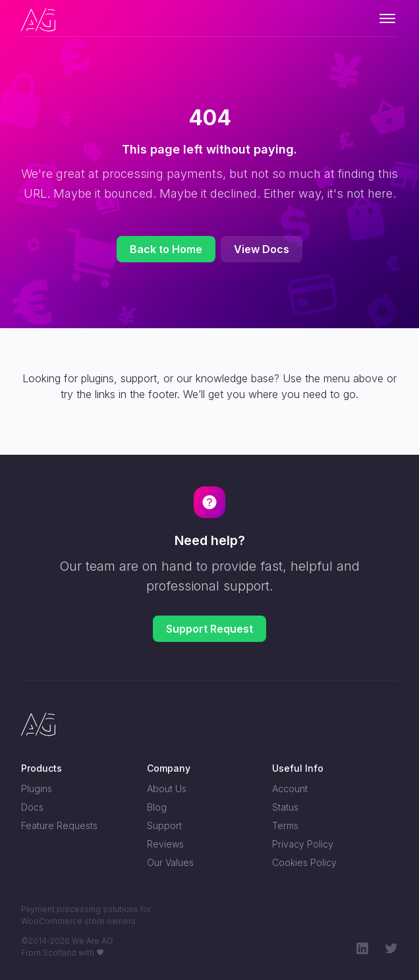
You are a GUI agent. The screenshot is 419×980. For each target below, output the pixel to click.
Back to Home (166, 249)
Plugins (37, 789)
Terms (285, 825)
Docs (32, 807)
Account (290, 789)
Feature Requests (59, 825)
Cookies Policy (304, 862)
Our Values (170, 862)
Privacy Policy (303, 844)
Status (285, 807)
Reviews (165, 844)
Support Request (209, 629)
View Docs (262, 249)
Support (164, 825)
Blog (157, 807)
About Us (167, 789)
